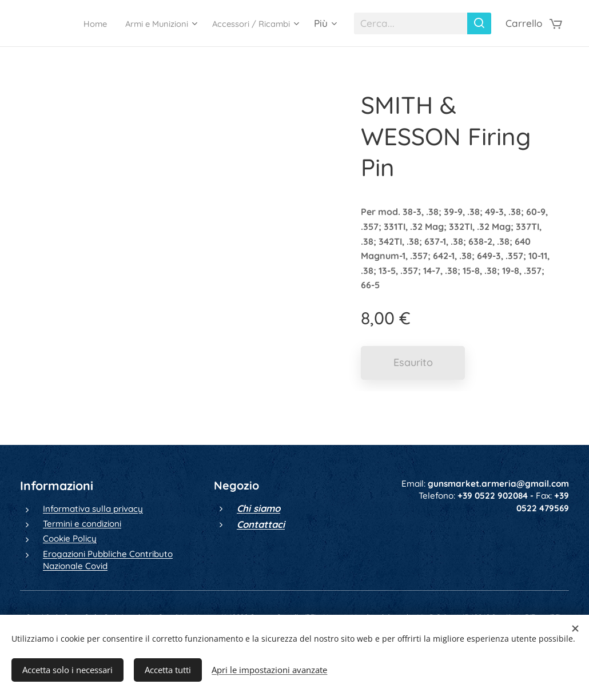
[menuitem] (67, 23)
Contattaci (261, 524)
